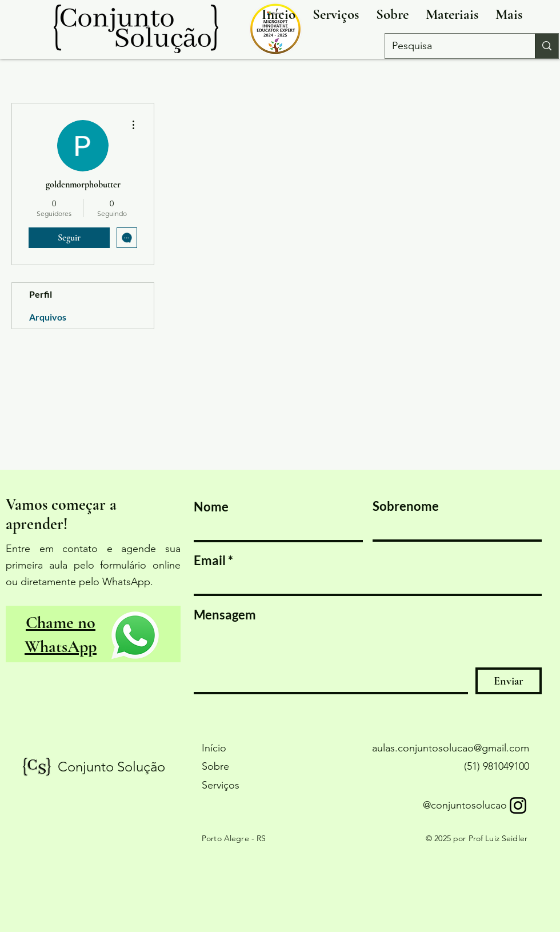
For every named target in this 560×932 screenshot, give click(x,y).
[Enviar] (509, 681)
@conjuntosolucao (465, 805)
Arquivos (48, 317)
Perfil (41, 294)
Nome (211, 507)
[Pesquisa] (451, 46)
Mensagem (225, 615)
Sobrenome (406, 506)
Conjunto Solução (111, 767)
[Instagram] (518, 805)
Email (210, 561)
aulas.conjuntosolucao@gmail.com (451, 748)
